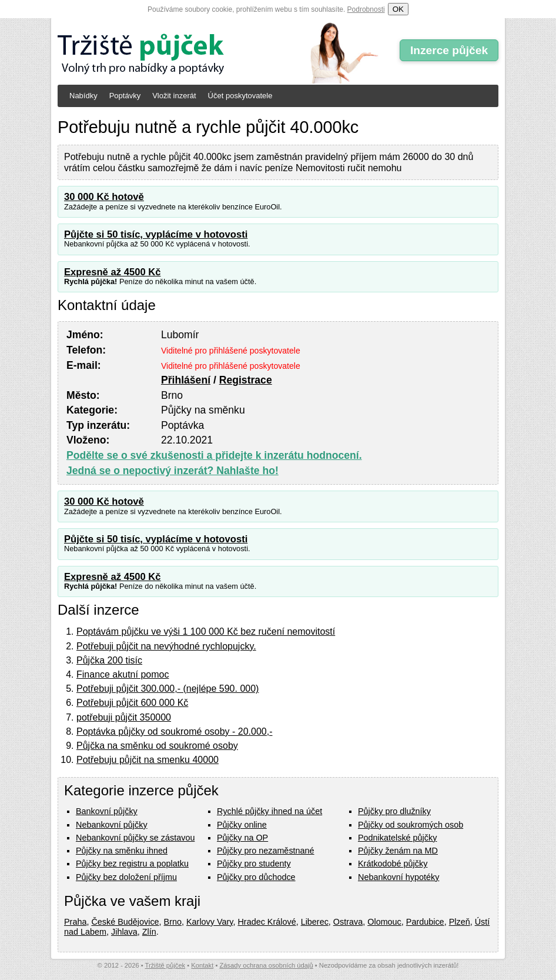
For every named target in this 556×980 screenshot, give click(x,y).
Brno (173, 922)
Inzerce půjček (449, 50)
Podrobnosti (366, 9)
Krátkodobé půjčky (393, 864)
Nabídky (83, 96)
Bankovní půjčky (107, 811)
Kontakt (202, 965)
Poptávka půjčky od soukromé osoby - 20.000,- (175, 731)
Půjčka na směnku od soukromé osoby (157, 746)
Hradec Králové (267, 922)
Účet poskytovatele (240, 96)
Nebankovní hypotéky (398, 877)
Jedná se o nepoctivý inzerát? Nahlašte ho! (173, 471)
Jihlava (124, 932)
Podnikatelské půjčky (397, 838)
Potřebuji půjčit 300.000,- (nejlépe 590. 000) (168, 689)
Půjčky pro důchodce (256, 877)
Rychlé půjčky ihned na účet (269, 811)
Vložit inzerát (174, 96)
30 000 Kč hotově (104, 197)
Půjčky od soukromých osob (411, 825)
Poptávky (125, 96)
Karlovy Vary (210, 922)
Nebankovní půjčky (112, 825)
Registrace (246, 380)
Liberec (315, 922)
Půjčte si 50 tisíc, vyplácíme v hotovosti (156, 234)
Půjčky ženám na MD (398, 851)
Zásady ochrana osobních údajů (266, 965)
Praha (75, 922)
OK (398, 9)
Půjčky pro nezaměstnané (266, 851)
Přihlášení (186, 380)
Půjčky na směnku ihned (122, 851)
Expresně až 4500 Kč (113, 272)
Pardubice (425, 922)
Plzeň (460, 922)
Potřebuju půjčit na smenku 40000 (148, 760)
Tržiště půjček (165, 965)
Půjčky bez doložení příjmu (126, 877)
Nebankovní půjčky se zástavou (135, 838)
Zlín (149, 932)
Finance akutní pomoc (123, 674)
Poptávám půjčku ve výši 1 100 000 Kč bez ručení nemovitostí (206, 631)
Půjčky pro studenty (254, 864)
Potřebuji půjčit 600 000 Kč (132, 703)
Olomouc (384, 922)
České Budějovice (125, 922)
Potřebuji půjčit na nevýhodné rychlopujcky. (166, 646)
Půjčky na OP (242, 838)
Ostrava (348, 922)
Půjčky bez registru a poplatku (132, 864)
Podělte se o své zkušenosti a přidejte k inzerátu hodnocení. (214, 455)
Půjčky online (242, 825)
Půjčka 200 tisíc (109, 660)
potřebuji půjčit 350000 (124, 717)
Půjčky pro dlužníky (394, 811)
